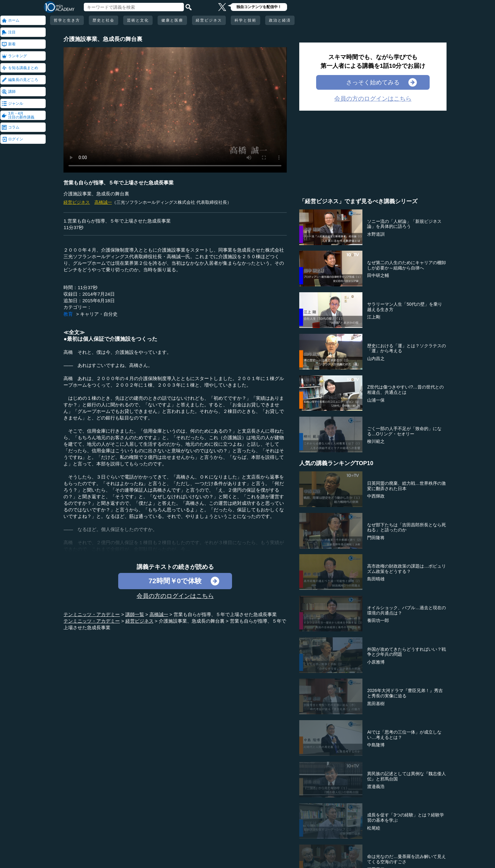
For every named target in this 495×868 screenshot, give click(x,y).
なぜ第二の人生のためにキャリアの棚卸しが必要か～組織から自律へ (407, 265)
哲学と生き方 (67, 20)
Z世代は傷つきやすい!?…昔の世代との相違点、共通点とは (405, 390)
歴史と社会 (104, 20)
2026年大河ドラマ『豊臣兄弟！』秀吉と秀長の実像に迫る (405, 693)
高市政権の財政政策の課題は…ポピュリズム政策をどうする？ (407, 569)
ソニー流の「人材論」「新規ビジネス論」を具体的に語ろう (404, 224)
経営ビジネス (209, 20)
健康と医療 (172, 20)
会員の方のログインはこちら (175, 596)
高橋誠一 (103, 202)
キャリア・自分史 (99, 314)
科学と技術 (245, 20)
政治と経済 (280, 20)
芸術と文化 (138, 20)
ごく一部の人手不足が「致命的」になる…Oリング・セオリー (404, 431)
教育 (68, 314)
